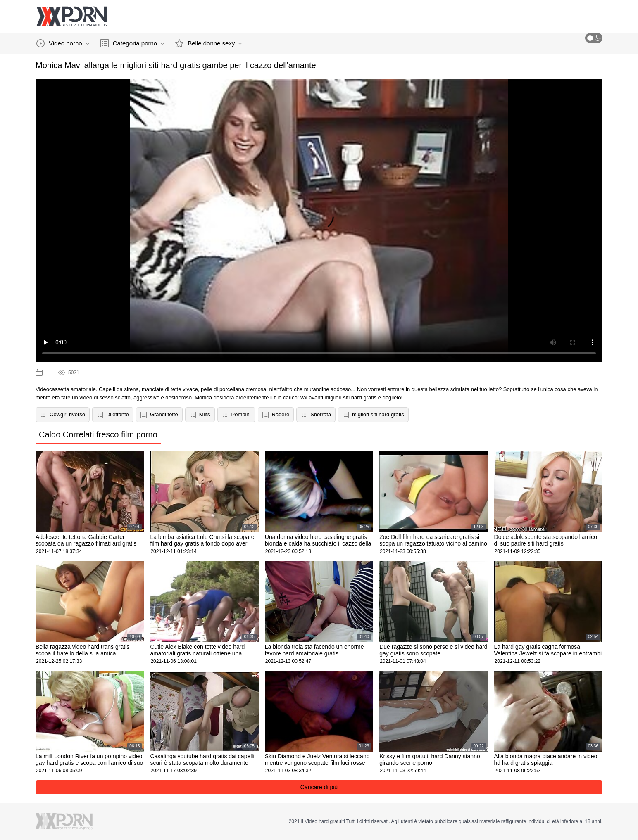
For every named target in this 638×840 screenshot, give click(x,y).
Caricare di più (319, 787)
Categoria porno (133, 43)
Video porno (63, 43)
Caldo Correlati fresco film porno (98, 434)
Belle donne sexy (209, 43)
